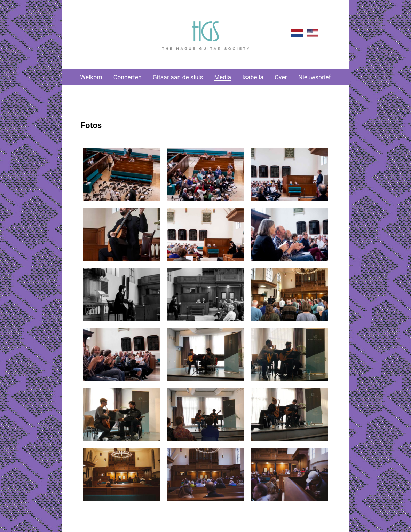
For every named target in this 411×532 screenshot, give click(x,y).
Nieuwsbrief (315, 77)
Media (223, 77)
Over (281, 77)
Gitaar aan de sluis (178, 77)
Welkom (91, 77)
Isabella (253, 77)
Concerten (128, 77)
